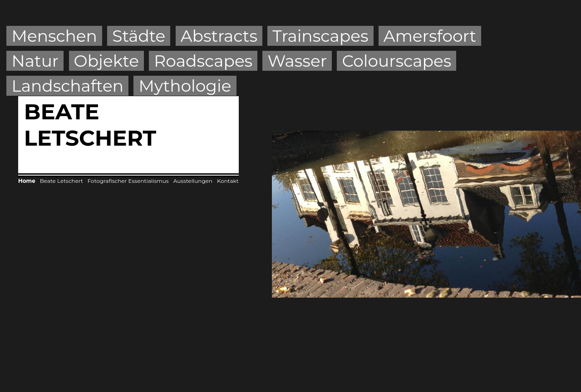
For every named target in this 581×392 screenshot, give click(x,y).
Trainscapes (320, 36)
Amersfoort (430, 36)
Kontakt (228, 181)
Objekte (106, 61)
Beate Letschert (62, 181)
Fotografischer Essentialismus (128, 181)
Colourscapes (396, 61)
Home (27, 181)
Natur (35, 61)
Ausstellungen (193, 181)
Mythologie (185, 86)
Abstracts (219, 36)
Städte (139, 36)
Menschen (54, 36)
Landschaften (68, 86)
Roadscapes (203, 61)
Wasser (298, 61)
